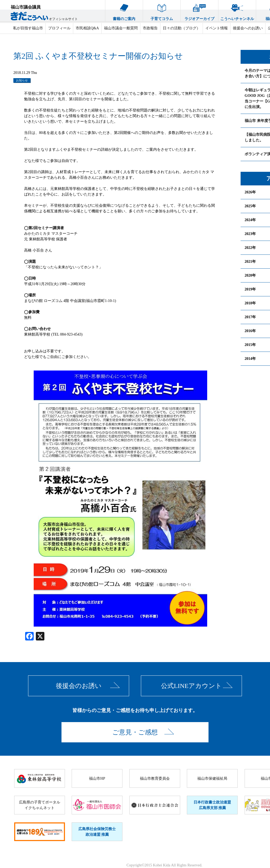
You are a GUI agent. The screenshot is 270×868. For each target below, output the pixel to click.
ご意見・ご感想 (135, 732)
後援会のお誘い (79, 686)
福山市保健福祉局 (212, 779)
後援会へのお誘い (248, 28)
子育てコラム (162, 10)
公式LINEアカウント (191, 686)
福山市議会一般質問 (121, 28)
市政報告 (150, 28)
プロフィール (59, 28)
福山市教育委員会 (155, 779)
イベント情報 (217, 28)
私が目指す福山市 (28, 28)
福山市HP (97, 779)
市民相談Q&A (87, 28)
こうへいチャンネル (237, 10)
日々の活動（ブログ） (182, 28)
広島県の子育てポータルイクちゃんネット (40, 805)
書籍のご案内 (124, 10)
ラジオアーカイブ (199, 10)
